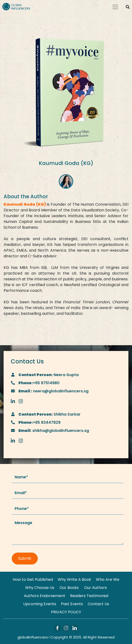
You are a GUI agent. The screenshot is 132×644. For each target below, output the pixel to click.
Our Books (69, 588)
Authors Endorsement (45, 596)
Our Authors (96, 588)
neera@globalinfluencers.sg (60, 391)
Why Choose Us (40, 588)
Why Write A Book (74, 579)
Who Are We (108, 579)
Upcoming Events (40, 604)
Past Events (72, 604)
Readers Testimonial (89, 596)
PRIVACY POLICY (66, 612)
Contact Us (98, 604)
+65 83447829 (47, 422)
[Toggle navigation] (115, 7)
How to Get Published (33, 579)
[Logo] (16, 6)
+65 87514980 (46, 383)
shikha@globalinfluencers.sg (60, 431)
